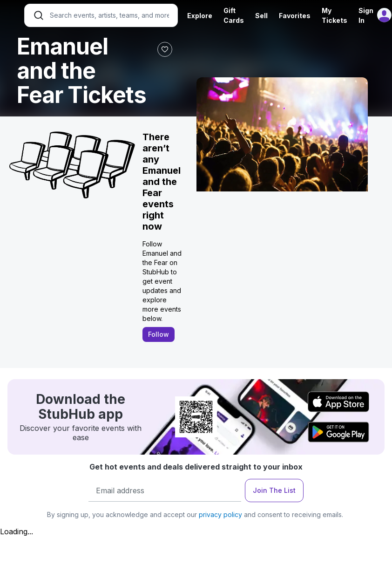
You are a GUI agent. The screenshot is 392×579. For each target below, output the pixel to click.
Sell (261, 16)
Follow (159, 334)
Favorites (295, 16)
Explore (200, 16)
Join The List (274, 490)
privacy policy (220, 514)
